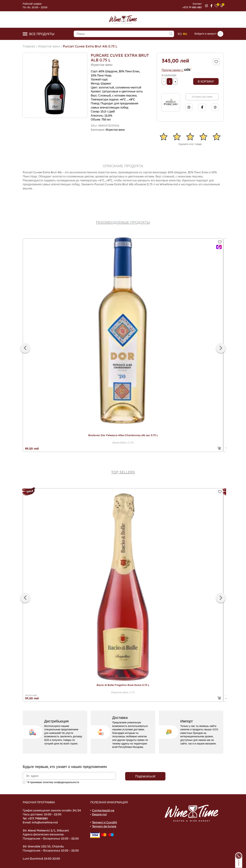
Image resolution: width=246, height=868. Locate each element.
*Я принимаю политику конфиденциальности (53, 782)
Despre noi (99, 814)
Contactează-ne (103, 810)
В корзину (206, 81)
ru (185, 34)
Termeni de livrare (104, 826)
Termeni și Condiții (104, 822)
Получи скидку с (177, 70)
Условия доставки (202, 97)
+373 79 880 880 (192, 7)
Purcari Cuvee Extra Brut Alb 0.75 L (90, 46)
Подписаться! (145, 776)
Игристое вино (49, 46)
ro (180, 34)
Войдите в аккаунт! (209, 34)
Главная (29, 46)
